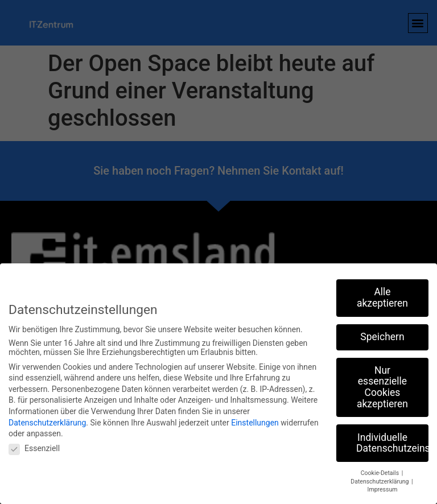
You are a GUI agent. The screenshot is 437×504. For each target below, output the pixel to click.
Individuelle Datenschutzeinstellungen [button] (392, 443)
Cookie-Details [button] (381, 473)
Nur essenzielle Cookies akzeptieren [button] (382, 387)
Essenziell (34, 448)
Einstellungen (255, 423)
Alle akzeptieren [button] (382, 298)
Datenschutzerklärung (47, 423)
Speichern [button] (382, 337)
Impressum (383, 489)
